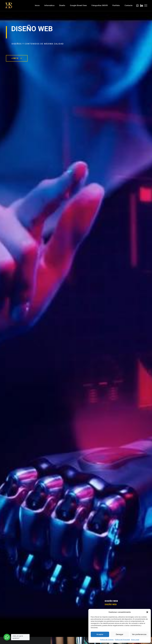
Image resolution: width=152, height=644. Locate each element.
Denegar (120, 634)
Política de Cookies (107, 640)
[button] (147, 612)
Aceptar (100, 634)
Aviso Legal (135, 640)
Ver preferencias (139, 634)
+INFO (17, 58)
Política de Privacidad (122, 640)
